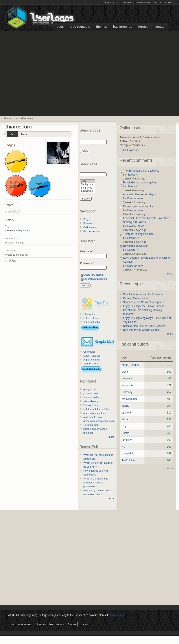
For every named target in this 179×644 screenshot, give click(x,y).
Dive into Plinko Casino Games (141, 330)
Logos (60, 27)
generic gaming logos (95, 413)
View (14, 134)
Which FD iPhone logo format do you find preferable (96, 483)
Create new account (93, 275)
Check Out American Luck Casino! (143, 294)
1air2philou (128, 460)
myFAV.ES (170, 2)
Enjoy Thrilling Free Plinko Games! (143, 306)
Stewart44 (133, 175)
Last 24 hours (131, 150)
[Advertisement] (41, 73)
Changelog (89, 314)
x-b (124, 447)
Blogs (157, 2)
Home (7, 118)
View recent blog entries (17, 231)
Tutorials (128, 2)
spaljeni (126, 413)
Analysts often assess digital (140, 194)
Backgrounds (123, 27)
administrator (116, 615)
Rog (124, 426)
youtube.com (91, 393)
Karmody (127, 392)
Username (87, 251)
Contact (160, 27)
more (111, 437)
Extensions (144, 2)
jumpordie (128, 385)
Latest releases (92, 318)
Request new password (95, 279)
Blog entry (88, 188)
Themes (102, 27)
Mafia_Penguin (131, 365)
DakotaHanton (136, 198)
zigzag (126, 419)
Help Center (111, 2)
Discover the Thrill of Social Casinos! (145, 326)
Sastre (126, 433)
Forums (143, 27)
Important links (92, 322)
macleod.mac (130, 399)
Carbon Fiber (91, 425)
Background (88, 185)
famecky (127, 440)
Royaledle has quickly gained (140, 183)
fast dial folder (91, 397)
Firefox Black (91, 405)
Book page (88, 191)
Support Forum (92, 364)
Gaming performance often (139, 206)
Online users (90, 227)
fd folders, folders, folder (97, 409)
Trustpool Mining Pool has (138, 234)
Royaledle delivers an (136, 246)
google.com (90, 389)
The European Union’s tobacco (141, 171)
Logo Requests (80, 27)
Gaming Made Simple (136, 298)
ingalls (125, 406)
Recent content (92, 231)
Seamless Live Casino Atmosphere (144, 302)
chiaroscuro (27, 118)
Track (24, 134)
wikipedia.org (91, 401)
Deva (125, 372)
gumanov (127, 379)
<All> (88, 181)
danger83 (127, 454)
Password (87, 263)
